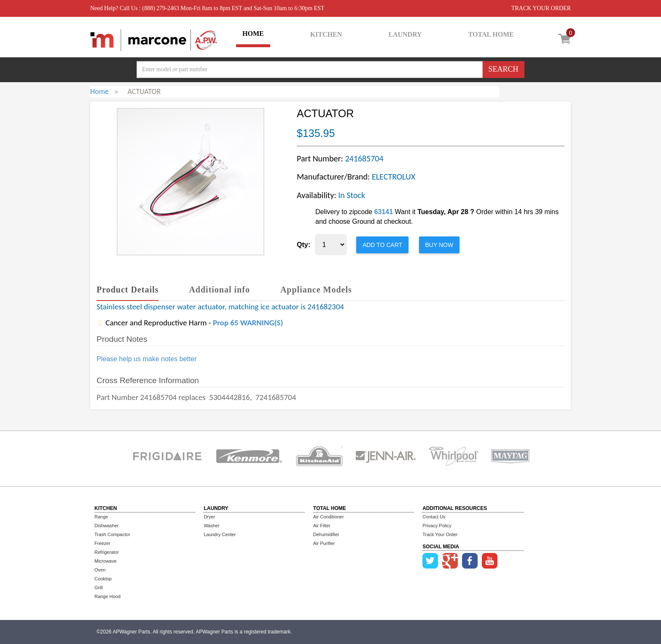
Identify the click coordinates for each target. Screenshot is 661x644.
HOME (253, 34)
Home (99, 91)
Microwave (106, 561)
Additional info (219, 290)
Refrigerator (107, 552)
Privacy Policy (437, 526)
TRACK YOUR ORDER (541, 8)
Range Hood (107, 596)
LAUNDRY (405, 34)
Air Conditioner (329, 517)
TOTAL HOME (491, 34)
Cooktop (103, 579)
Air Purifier (324, 543)
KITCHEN (326, 34)
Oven (100, 570)
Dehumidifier (326, 534)
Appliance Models (316, 290)
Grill (99, 588)
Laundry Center (220, 534)
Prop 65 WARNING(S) (248, 323)
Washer (212, 526)
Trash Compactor (112, 534)
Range (101, 517)
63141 (384, 212)
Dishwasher (106, 526)
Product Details (128, 290)
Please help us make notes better (146, 359)
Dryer (209, 517)
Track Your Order (440, 534)
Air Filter (322, 526)
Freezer (102, 543)
